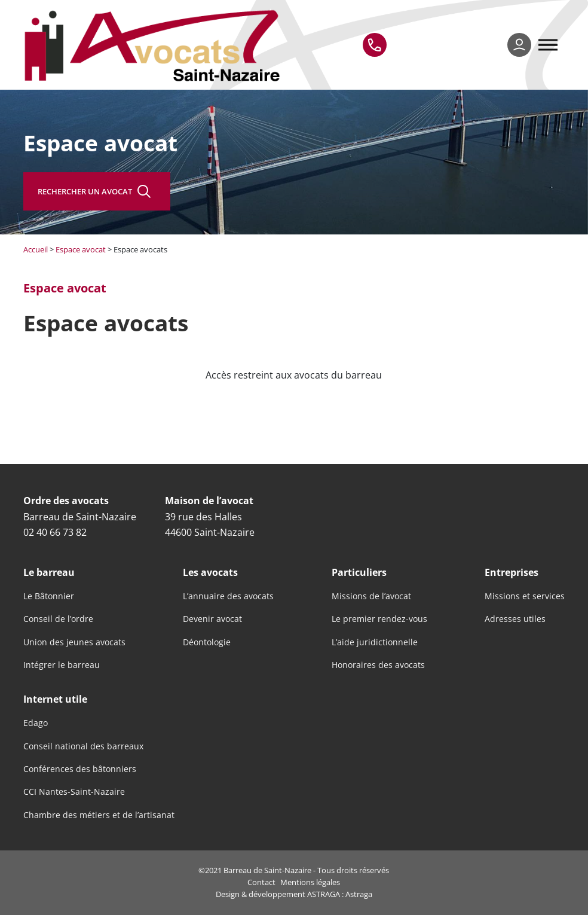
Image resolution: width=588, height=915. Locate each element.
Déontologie (207, 642)
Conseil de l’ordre (58, 619)
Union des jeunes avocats (74, 642)
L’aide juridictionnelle (375, 642)
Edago (36, 723)
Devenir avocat (212, 619)
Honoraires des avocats (378, 665)
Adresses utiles (515, 619)
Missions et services (525, 596)
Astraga (359, 894)
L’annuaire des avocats (228, 596)
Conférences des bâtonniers (80, 769)
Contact (261, 882)
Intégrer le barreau (62, 665)
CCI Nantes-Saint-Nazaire (74, 792)
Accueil (36, 249)
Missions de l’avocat (371, 596)
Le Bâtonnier (49, 596)
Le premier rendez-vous (379, 619)
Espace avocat (81, 249)
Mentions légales (310, 882)
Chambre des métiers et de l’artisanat (99, 815)
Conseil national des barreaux (83, 746)
